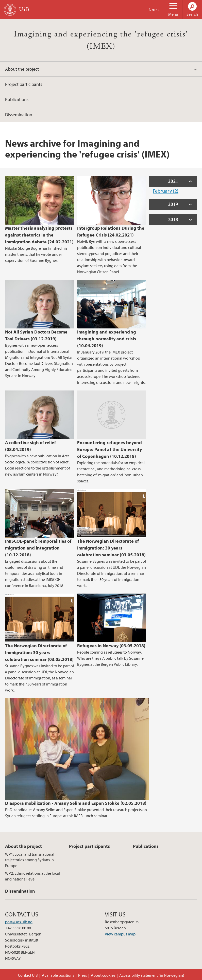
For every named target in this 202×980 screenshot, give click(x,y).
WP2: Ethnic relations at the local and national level (32, 876)
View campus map (120, 934)
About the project (22, 69)
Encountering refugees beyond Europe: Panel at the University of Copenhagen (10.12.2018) (110, 449)
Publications (17, 99)
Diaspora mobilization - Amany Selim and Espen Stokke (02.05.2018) (76, 803)
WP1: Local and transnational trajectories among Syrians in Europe (30, 860)
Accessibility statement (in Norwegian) (152, 975)
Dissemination (19, 115)
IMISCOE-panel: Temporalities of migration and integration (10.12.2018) (38, 548)
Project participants (24, 84)
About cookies (103, 975)
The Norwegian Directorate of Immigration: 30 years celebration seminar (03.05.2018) (111, 548)
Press (82, 975)
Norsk (154, 10)
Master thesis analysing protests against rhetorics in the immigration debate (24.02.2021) (39, 235)
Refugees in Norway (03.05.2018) (111, 646)
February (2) (166, 191)
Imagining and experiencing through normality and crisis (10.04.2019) (107, 339)
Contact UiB (28, 975)
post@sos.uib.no (19, 922)
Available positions (58, 975)
